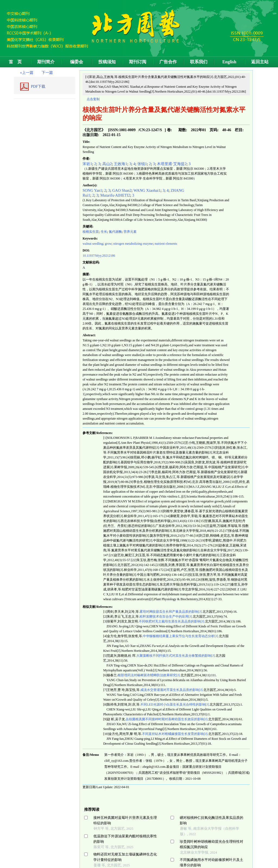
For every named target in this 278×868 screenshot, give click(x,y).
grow (108, 244)
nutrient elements (166, 244)
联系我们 (199, 62)
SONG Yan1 (92, 190)
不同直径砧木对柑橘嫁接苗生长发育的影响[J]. (175, 734)
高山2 (107, 164)
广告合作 (168, 62)
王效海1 (120, 164)
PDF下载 (38, 87)
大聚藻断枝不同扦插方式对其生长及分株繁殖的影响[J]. (176, 656)
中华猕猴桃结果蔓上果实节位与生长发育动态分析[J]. (181, 636)
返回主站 (260, 62)
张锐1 (142, 164)
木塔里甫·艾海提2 (172, 164)
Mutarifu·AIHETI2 (115, 195)
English (229, 62)
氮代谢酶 (115, 232)
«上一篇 (27, 73)
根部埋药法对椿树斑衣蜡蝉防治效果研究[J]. (149, 675)
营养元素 (130, 232)
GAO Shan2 (122, 190)
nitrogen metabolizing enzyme (133, 244)
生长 (104, 232)
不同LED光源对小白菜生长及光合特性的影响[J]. (175, 705)
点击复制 (93, 99)
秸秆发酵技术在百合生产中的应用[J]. (166, 617)
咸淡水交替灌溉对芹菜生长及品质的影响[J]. (172, 690)
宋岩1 (87, 164)
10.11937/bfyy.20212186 (99, 256)
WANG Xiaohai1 (147, 190)
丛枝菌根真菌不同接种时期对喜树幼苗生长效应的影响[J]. (167, 719)
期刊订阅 (138, 62)
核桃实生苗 (91, 232)
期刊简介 (46, 62)
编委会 (77, 62)
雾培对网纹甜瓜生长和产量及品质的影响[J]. (171, 612)
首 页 (15, 62)
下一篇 (47, 73)
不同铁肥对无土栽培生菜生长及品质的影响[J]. (172, 621)
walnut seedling (93, 244)
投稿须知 (107, 62)
